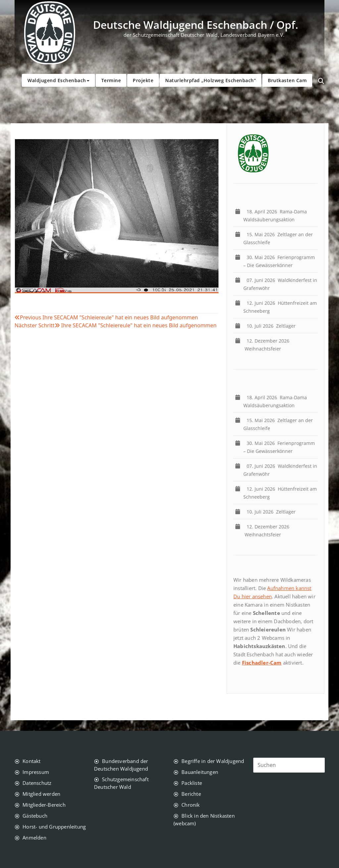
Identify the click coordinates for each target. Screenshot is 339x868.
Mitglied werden (41, 794)
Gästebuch (35, 816)
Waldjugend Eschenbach (58, 80)
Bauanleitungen (200, 772)
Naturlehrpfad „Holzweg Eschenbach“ (211, 80)
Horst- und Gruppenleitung (54, 827)
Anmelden (34, 838)
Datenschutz (37, 783)
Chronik (191, 805)
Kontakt (31, 761)
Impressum (36, 772)
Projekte (143, 80)
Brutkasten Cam (287, 80)
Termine (111, 80)
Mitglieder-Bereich (44, 805)
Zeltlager (272, 326)
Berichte (191, 794)
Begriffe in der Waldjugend (213, 761)
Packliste (192, 783)
